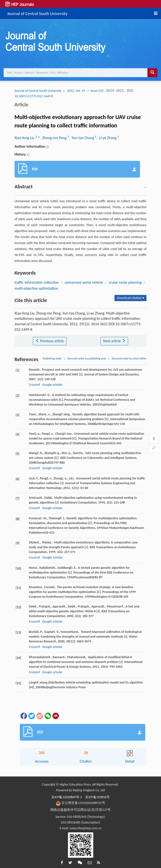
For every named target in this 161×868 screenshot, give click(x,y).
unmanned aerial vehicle (84, 282)
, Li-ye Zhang (107, 138)
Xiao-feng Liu (25, 138)
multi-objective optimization (36, 288)
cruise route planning (125, 282)
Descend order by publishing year (87, 358)
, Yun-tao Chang (82, 138)
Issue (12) (97, 91)
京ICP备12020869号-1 (67, 797)
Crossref (34, 385)
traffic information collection (37, 282)
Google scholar (52, 385)
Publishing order (52, 358)
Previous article (50, 341)
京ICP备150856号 (97, 797)
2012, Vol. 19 (76, 91)
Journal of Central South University (37, 13)
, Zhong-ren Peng (53, 138)
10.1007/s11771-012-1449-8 (34, 96)
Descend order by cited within (129, 358)
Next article (114, 341)
